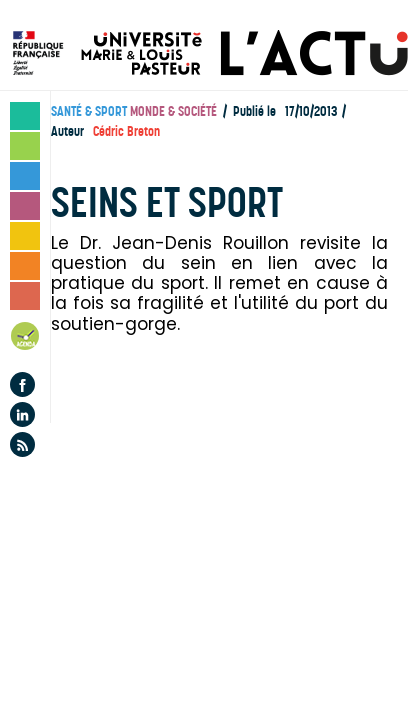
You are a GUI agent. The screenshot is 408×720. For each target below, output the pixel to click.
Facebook (22, 384)
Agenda (26, 339)
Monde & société (173, 111)
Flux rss (22, 444)
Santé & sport (89, 111)
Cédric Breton (126, 131)
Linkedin (22, 414)
